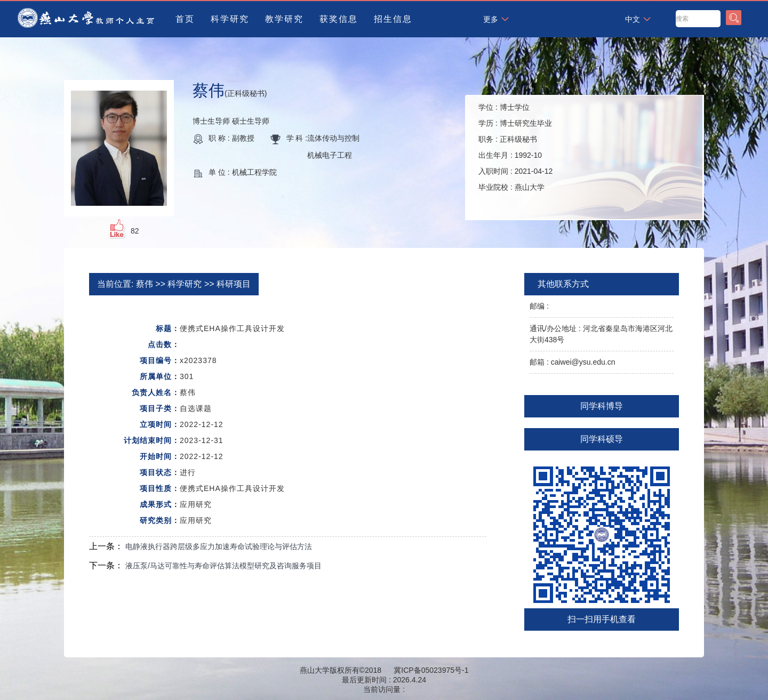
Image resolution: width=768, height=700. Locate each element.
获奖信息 (339, 19)
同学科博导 (602, 406)
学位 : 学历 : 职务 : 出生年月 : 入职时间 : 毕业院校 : (515, 147)
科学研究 (230, 19)
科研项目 (234, 284)
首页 (185, 19)
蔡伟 (145, 284)
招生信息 (393, 19)
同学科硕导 (602, 439)
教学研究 (284, 19)
